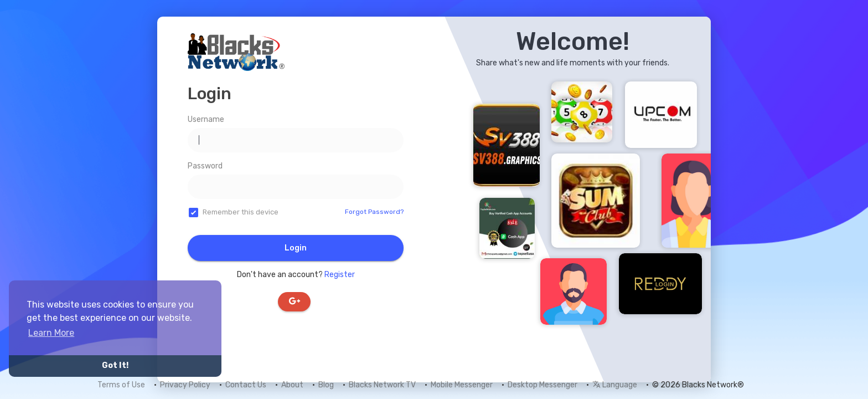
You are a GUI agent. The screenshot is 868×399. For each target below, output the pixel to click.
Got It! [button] (115, 365)
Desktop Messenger (542, 385)
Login (296, 248)
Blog (326, 385)
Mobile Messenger (462, 385)
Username (206, 119)
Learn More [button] (51, 333)
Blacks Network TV (382, 385)
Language (615, 385)
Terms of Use (121, 385)
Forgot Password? (374, 212)
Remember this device (241, 212)
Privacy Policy (185, 385)
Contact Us (246, 385)
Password (205, 166)
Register (340, 275)
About (292, 385)
